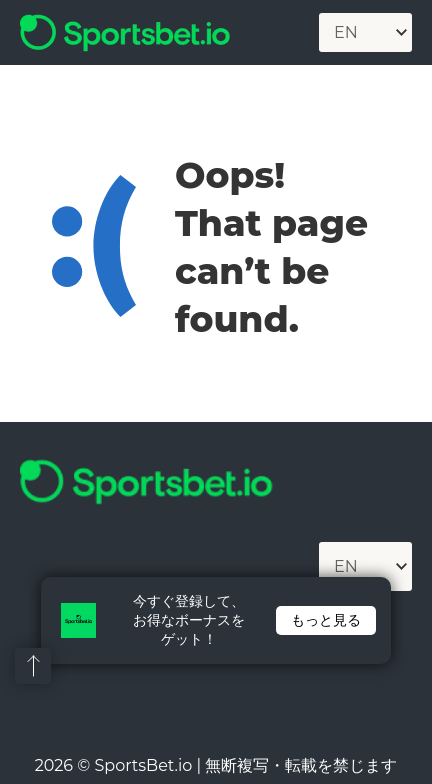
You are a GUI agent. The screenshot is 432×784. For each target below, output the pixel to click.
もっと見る (326, 620)
